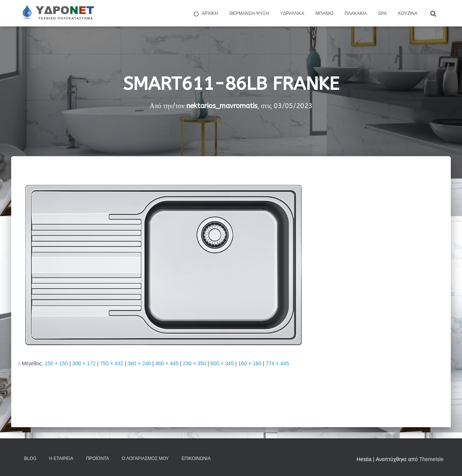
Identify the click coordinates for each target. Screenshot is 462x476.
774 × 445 (278, 363)
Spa (382, 13)
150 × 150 (56, 363)
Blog (30, 458)
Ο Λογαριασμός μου (145, 458)
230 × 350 (194, 363)
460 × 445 (167, 363)
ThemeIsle (431, 459)
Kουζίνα (408, 13)
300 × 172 (84, 363)
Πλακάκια (356, 13)
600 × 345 (222, 363)
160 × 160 (250, 363)
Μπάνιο (324, 13)
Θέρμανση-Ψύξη (249, 13)
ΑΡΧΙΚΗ (205, 14)
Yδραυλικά (292, 13)
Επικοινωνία (196, 458)
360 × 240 (139, 363)
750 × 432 (112, 363)
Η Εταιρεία (61, 458)
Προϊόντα (98, 458)
